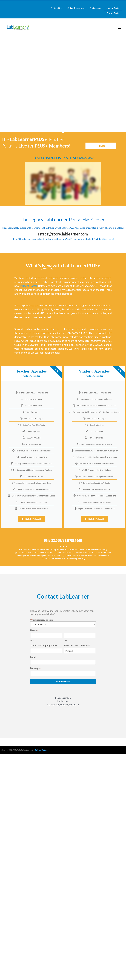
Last (66, 640)
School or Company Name (44, 646)
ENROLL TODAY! (32, 519)
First (32, 640)
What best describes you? (77, 645)
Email (34, 657)
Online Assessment (76, 8)
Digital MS (56, 8)
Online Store (96, 8)
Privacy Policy (41, 750)
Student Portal (113, 8)
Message (36, 668)
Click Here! (108, 239)
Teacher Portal (113, 13)
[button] (120, 28)
